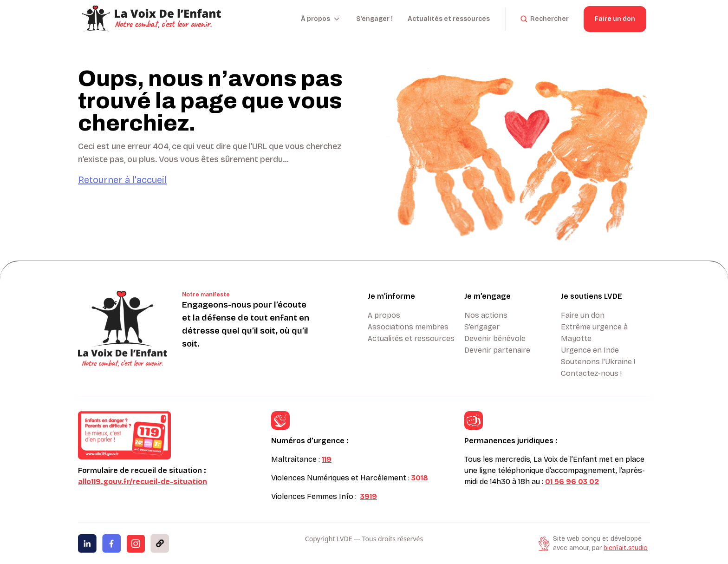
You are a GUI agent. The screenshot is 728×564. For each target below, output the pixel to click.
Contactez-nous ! (591, 373)
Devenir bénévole (495, 338)
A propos (384, 315)
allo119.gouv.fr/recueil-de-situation (143, 482)
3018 (420, 478)
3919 (369, 496)
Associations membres (408, 327)
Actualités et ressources (449, 19)
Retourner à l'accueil (122, 180)
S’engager (482, 327)
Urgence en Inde (590, 350)
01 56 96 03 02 (572, 482)
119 (327, 459)
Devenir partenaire (497, 350)
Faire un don (615, 19)
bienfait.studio (626, 548)
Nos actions (486, 315)
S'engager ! (374, 19)
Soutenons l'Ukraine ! (598, 362)
